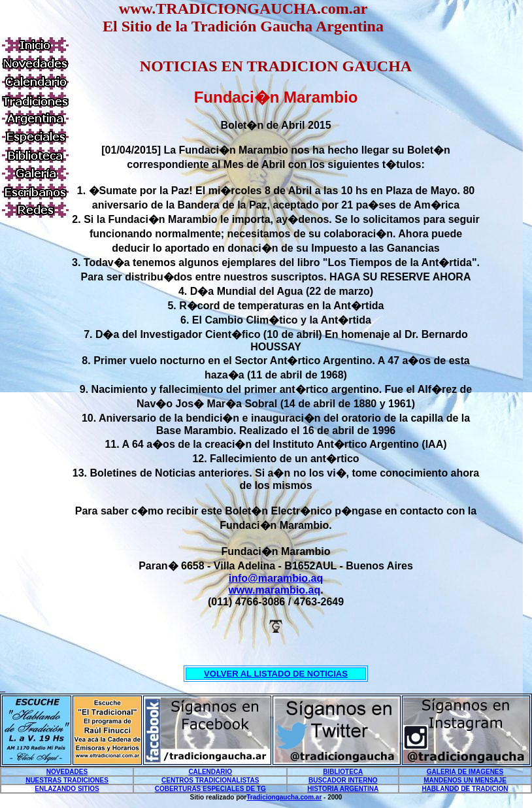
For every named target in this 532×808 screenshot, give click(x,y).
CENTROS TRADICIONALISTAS (210, 780)
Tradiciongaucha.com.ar (284, 797)
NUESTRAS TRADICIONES (67, 780)
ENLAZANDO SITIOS (67, 789)
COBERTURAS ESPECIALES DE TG (210, 789)
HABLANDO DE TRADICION (465, 789)
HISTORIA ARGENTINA (343, 789)
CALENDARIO (210, 772)
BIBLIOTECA (343, 772)
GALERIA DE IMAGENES (465, 772)
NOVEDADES (67, 772)
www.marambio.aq (274, 590)
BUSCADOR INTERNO (343, 780)
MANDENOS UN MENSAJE (465, 780)
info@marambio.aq (276, 578)
